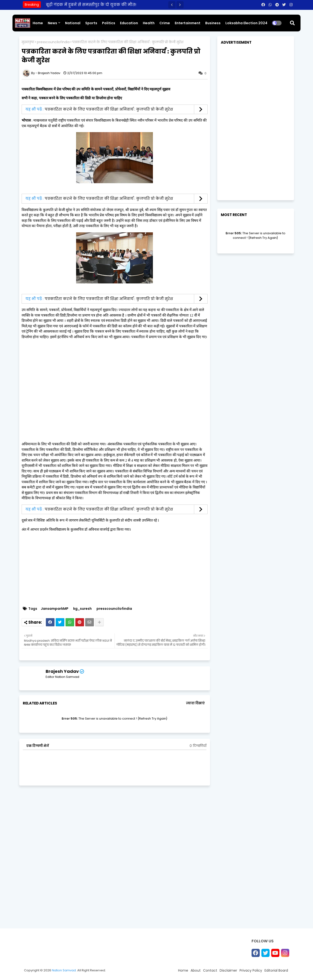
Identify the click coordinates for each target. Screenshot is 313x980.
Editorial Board (276, 970)
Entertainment (188, 23)
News (52, 23)
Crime (165, 23)
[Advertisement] (117, 569)
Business (213, 23)
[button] (172, 5)
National (73, 23)
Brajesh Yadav (62, 671)
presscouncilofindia (53, 42)
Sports (91, 23)
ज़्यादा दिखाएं (195, 703)
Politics (109, 23)
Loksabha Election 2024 (246, 23)
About (196, 970)
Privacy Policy (251, 970)
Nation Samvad (64, 970)
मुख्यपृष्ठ (28, 42)
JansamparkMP (55, 609)
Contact (210, 970)
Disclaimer (228, 970)
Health (149, 23)
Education (129, 23)
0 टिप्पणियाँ (198, 746)
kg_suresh (82, 609)
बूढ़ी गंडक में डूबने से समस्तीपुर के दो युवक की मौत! (91, 5)
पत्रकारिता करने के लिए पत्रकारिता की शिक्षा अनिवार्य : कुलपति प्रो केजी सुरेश (109, 109)
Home (38, 23)
